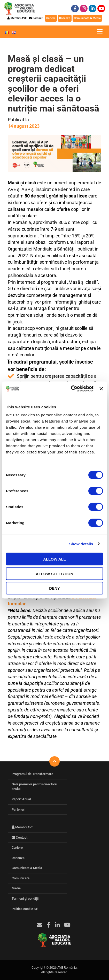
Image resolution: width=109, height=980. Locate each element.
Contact (36, 18)
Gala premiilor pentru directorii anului (34, 787)
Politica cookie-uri (25, 909)
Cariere (51, 18)
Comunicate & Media (87, 18)
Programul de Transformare (32, 774)
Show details (81, 544)
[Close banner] (101, 389)
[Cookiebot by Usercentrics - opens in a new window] (71, 389)
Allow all (54, 559)
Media (16, 888)
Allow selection (55, 574)
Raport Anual (21, 799)
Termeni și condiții (25, 899)
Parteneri (18, 809)
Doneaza (65, 18)
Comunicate (21, 878)
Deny (54, 588)
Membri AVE (17, 18)
